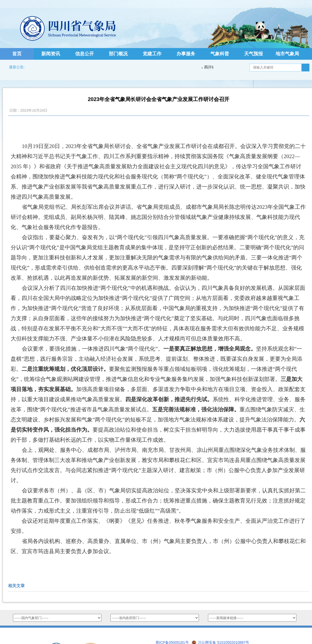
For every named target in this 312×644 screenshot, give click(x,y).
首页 (17, 54)
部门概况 (118, 54)
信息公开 (84, 54)
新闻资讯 (51, 54)
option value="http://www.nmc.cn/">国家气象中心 (57, 618)
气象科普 (220, 54)
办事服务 (186, 54)
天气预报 (253, 54)
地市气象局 (287, 54)
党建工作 (152, 54)
